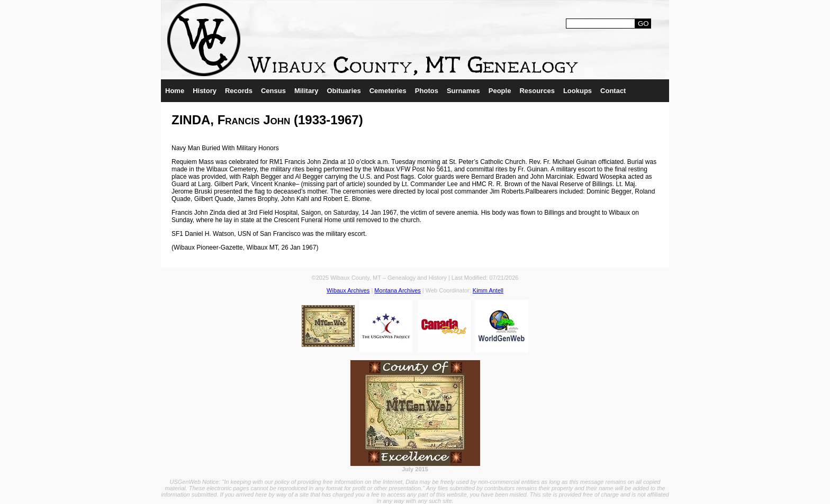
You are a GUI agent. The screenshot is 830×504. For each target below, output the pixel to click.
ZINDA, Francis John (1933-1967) (267, 120)
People (500, 91)
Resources (537, 91)
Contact (613, 91)
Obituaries (344, 91)
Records (239, 91)
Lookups (578, 91)
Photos (427, 91)
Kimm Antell (488, 290)
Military (306, 91)
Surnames (463, 91)
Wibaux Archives (348, 290)
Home (175, 91)
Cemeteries (388, 91)
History (205, 91)
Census (273, 91)
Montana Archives (397, 290)
